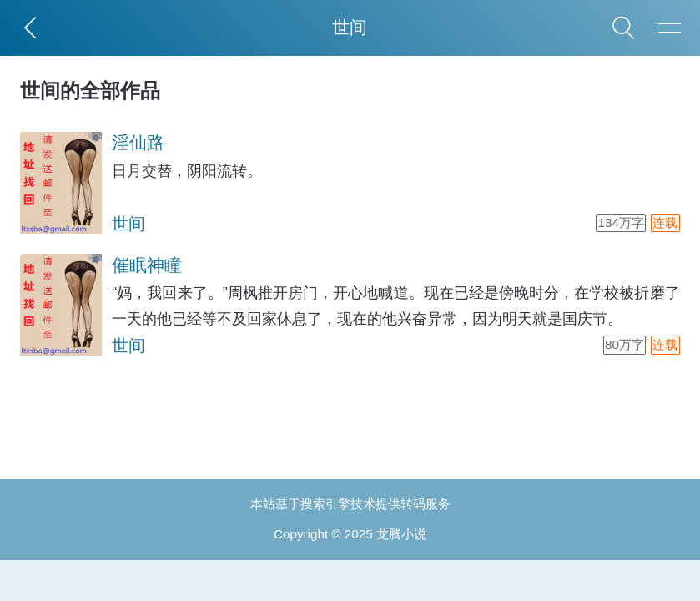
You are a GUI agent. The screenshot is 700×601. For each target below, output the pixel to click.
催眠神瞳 (147, 265)
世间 (128, 224)
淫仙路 (138, 143)
